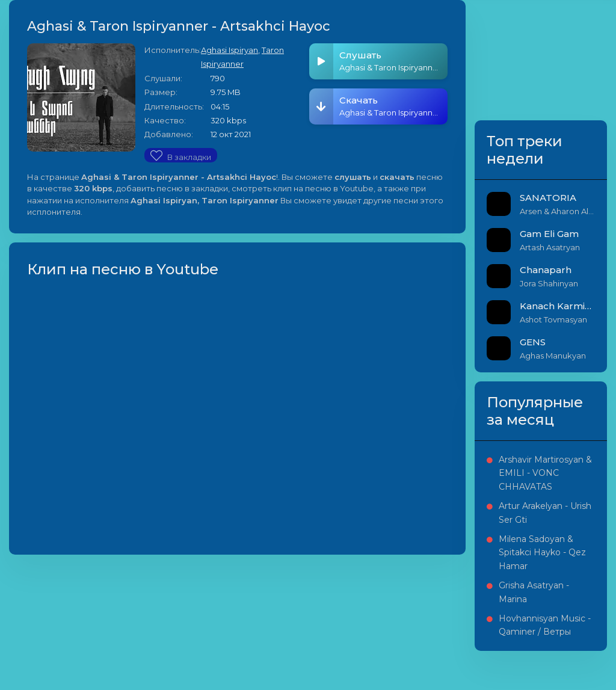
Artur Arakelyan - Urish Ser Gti (545, 513)
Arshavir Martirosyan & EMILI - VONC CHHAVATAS (545, 473)
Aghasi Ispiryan (229, 50)
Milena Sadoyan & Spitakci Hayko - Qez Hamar (542, 553)
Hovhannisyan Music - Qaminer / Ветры (545, 625)
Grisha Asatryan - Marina (534, 592)
